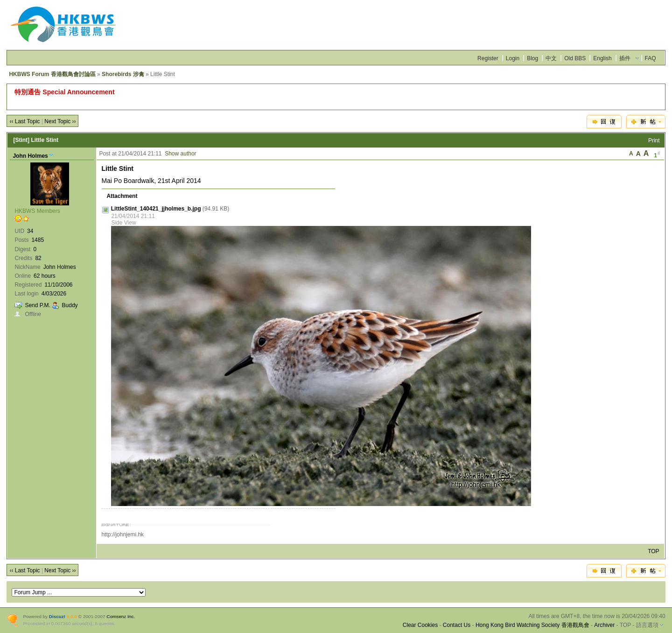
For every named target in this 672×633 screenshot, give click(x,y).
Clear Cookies (420, 625)
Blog (532, 58)
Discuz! (57, 616)
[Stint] (21, 140)
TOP (653, 551)
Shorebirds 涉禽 (123, 74)
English (602, 58)
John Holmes (30, 156)
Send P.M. (37, 305)
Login (513, 58)
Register (488, 58)
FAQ (651, 58)
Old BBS (575, 58)
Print (654, 141)
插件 (625, 58)
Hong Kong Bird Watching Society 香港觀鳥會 (532, 625)
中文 (551, 58)
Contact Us (457, 625)
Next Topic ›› (60, 121)
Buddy (70, 305)
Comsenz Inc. (121, 616)
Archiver (604, 625)
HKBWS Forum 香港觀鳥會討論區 (52, 74)
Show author (180, 154)
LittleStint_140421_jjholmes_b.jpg (156, 209)
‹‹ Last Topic (24, 121)
